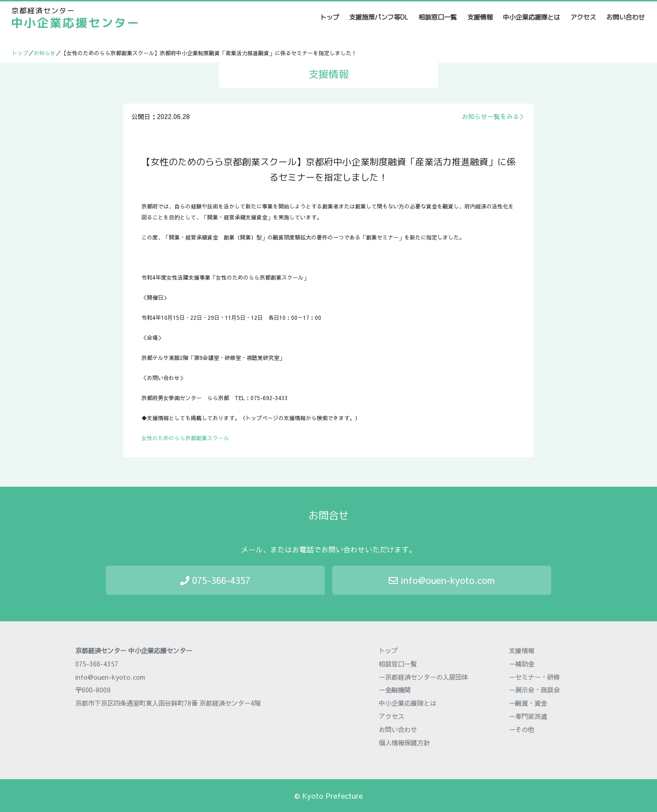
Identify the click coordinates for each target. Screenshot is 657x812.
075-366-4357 (215, 580)
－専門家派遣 (528, 716)
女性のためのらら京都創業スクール (185, 438)
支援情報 (480, 17)
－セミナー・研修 (534, 677)
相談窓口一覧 (438, 17)
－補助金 (521, 664)
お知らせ (45, 53)
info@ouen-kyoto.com (442, 580)
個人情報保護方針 (404, 743)
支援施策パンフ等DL (379, 17)
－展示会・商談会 (534, 690)
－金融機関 (395, 690)
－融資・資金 (528, 703)
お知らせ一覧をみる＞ (494, 116)
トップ (330, 17)
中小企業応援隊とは (532, 17)
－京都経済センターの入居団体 (423, 677)
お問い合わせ (626, 17)
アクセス (583, 17)
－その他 (521, 729)
